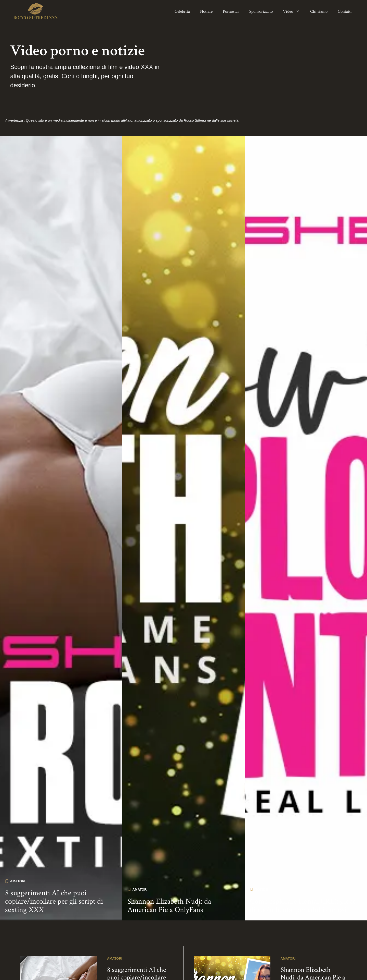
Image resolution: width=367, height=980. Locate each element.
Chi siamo (319, 11)
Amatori (18, 881)
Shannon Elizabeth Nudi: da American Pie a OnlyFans (169, 906)
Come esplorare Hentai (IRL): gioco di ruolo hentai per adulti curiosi (303, 906)
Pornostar (231, 11)
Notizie (206, 11)
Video (294, 11)
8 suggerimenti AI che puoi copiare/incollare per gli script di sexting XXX (54, 901)
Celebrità (182, 11)
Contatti (345, 11)
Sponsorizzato (261, 11)
